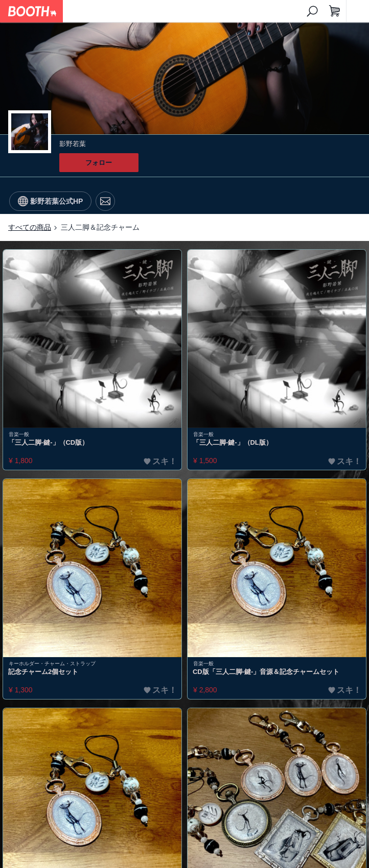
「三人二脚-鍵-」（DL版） (233, 442)
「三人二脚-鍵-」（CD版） (48, 442)
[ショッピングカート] (335, 11)
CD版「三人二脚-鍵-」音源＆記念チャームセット (266, 672)
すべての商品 (30, 227)
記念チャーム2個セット (43, 672)
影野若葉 (73, 144)
